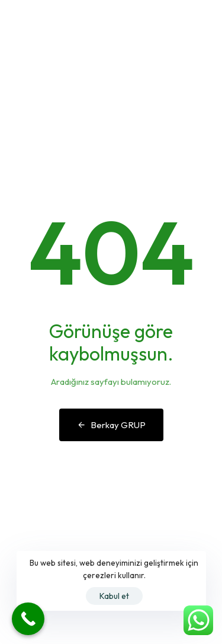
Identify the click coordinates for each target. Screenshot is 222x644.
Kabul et (114, 596)
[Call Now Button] (28, 619)
